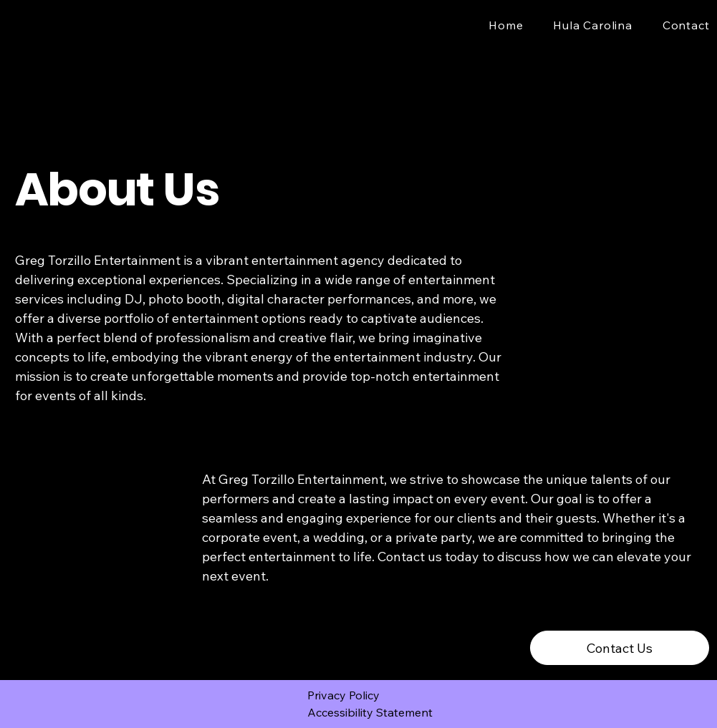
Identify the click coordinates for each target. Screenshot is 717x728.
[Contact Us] (620, 648)
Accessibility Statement (370, 712)
